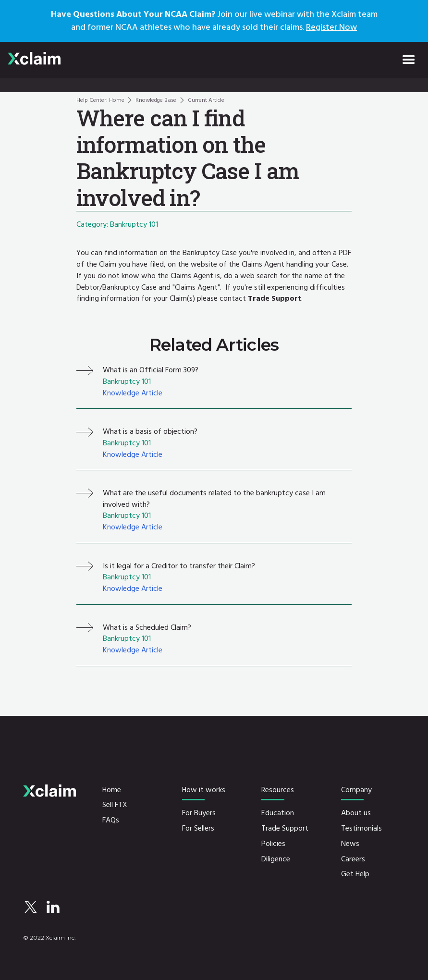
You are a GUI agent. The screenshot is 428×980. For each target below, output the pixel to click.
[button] (409, 60)
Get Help (355, 874)
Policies (273, 844)
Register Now (331, 27)
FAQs (111, 821)
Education (278, 813)
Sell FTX (115, 805)
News (350, 844)
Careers (353, 859)
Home (112, 790)
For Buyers (199, 813)
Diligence (276, 859)
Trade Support (285, 829)
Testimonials (361, 829)
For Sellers (198, 829)
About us (356, 813)
